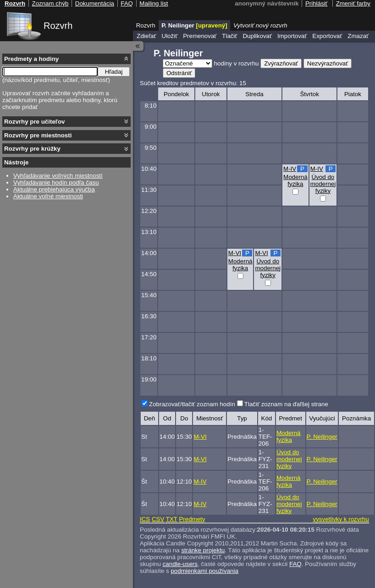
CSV (158, 519)
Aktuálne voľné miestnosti (48, 196)
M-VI (235, 253)
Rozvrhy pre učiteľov (35, 122)
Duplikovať (257, 36)
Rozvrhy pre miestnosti (38, 135)
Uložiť (170, 36)
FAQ (295, 564)
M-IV (290, 169)
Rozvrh (58, 26)
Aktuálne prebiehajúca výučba (54, 189)
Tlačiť (229, 36)
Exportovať (327, 36)
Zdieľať (146, 36)
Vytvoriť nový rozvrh (260, 25)
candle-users (180, 564)
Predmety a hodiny (31, 59)
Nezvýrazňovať (328, 63)
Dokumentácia (95, 3)
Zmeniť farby (353, 3)
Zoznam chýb (50, 3)
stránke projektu (203, 550)
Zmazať (358, 36)
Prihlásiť (317, 3)
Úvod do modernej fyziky (323, 184)
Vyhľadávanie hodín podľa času (56, 182)
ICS (145, 519)
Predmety (192, 519)
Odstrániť (179, 73)
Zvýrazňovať (281, 63)
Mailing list (154, 3)
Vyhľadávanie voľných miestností (58, 176)
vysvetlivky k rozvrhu (341, 519)
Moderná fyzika (295, 180)
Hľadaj (114, 72)
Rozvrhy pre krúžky (32, 149)
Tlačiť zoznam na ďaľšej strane (286, 404)
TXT (172, 519)
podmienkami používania (204, 571)
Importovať (292, 36)
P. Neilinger (322, 437)
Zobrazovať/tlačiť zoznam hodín (192, 404)
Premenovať (200, 36)
